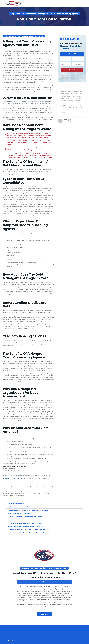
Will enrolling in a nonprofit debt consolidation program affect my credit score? (26, 523)
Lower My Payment (45, 614)
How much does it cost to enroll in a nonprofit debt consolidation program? (25, 520)
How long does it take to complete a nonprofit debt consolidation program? (25, 517)
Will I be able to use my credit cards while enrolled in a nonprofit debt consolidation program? (29, 533)
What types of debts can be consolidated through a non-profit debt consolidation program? (28, 510)
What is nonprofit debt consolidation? (16, 504)
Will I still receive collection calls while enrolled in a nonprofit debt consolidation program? (29, 530)
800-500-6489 (72, 54)
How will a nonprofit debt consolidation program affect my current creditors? (25, 526)
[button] (44, 504)
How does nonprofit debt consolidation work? (18, 507)
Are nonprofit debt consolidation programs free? (19, 513)
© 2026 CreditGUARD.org (11, 641)
